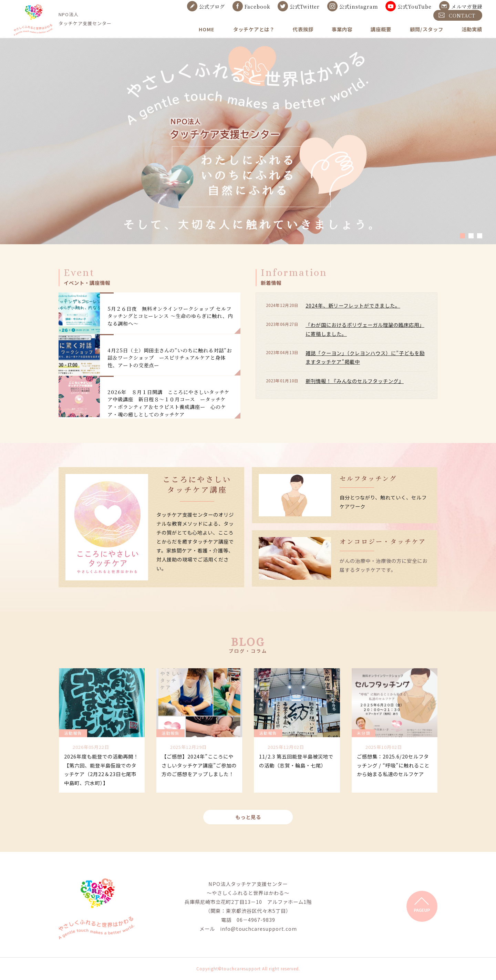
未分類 (364, 733)
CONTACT (462, 15)
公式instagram (359, 6)
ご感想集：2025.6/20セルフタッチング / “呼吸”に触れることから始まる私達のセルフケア (393, 765)
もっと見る (248, 817)
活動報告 (73, 733)
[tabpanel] (248, 141)
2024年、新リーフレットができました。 (353, 305)
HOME (207, 29)
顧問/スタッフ (427, 29)
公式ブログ (212, 6)
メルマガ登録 (467, 6)
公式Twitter (305, 6)
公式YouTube (415, 6)
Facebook (257, 6)
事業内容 (342, 29)
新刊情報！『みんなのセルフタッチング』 (355, 381)
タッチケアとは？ (254, 29)
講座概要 (381, 29)
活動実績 (472, 29)
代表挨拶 (303, 29)
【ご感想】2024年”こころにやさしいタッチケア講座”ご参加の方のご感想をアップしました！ (199, 765)
